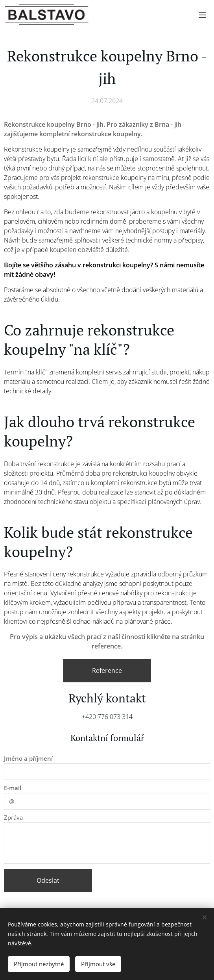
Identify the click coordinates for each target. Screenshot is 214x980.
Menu (202, 15)
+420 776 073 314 (107, 717)
